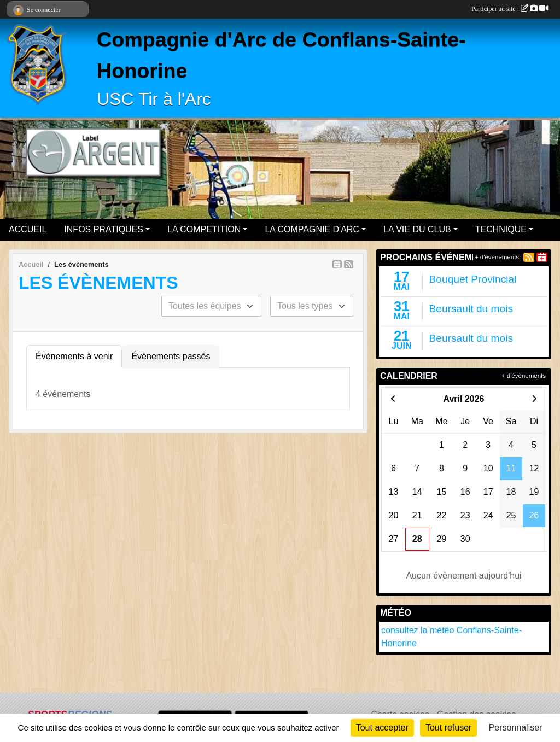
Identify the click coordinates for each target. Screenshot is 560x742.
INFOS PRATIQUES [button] (104, 229)
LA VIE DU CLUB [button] (417, 229)
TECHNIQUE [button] (501, 229)
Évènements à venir (74, 356)
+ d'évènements (497, 257)
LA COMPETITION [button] (204, 229)
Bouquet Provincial (473, 279)
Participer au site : (510, 9)
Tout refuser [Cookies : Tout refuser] (448, 728)
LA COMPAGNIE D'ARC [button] (312, 229)
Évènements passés (171, 356)
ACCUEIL (28, 229)
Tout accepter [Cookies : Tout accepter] (382, 728)
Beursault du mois (471, 309)
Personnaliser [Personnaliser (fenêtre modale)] (516, 728)
